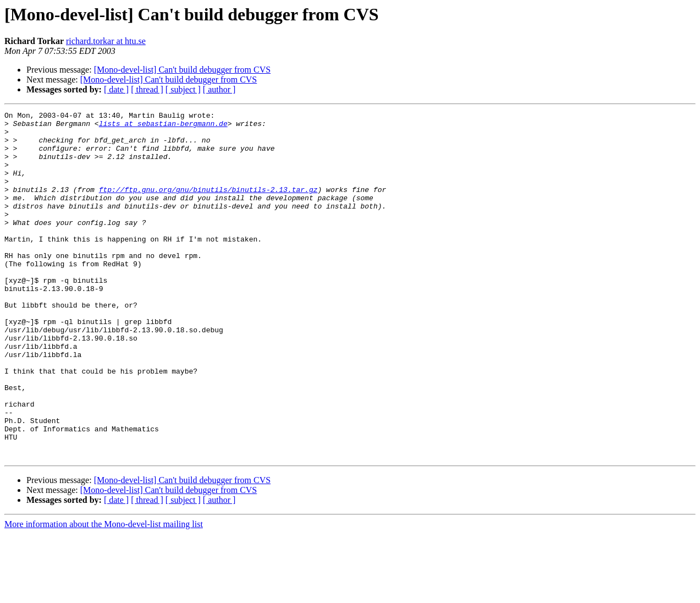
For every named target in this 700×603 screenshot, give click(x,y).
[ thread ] (147, 89)
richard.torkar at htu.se (106, 41)
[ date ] (116, 89)
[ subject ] (183, 89)
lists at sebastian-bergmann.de (163, 127)
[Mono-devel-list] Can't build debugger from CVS (183, 70)
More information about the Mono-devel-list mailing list (104, 593)
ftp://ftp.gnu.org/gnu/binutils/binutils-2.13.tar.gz (208, 206)
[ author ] (219, 89)
